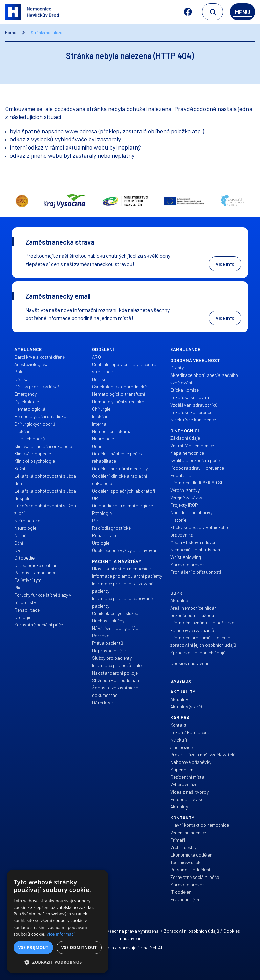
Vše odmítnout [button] (79, 947)
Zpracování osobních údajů (192, 931)
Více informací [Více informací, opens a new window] (61, 934)
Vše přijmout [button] (33, 947)
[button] (58, 962)
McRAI (156, 947)
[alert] (58, 921)
